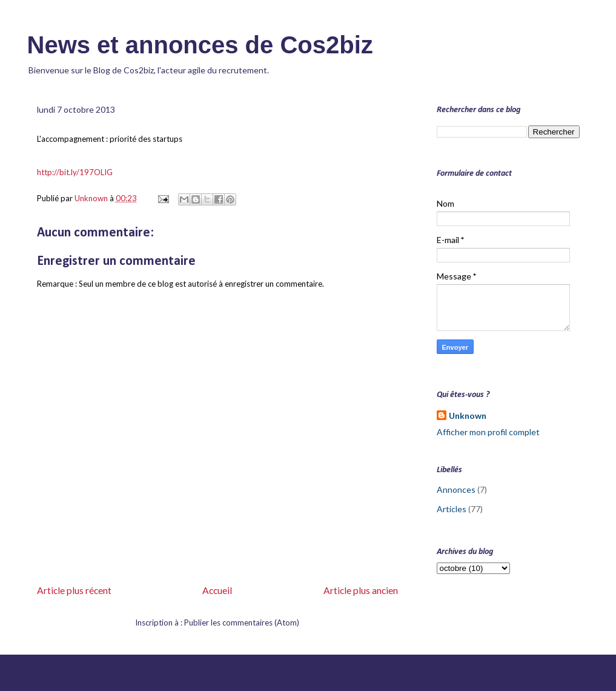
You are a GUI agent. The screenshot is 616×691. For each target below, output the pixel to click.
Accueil (217, 590)
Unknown (468, 416)
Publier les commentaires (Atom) (242, 623)
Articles (452, 509)
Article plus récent (74, 590)
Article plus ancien (361, 590)
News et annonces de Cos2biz (200, 45)
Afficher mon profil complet (488, 432)
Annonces (456, 489)
